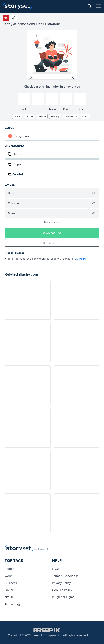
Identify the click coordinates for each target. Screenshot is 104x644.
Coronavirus (71, 116)
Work (8, 576)
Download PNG (52, 243)
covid (85, 116)
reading (55, 116)
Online (9, 590)
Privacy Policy (61, 583)
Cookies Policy (62, 590)
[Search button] (90, 6)
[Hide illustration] (94, 193)
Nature (9, 597)
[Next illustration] (73, 79)
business (11, 583)
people (42, 116)
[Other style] (24, 99)
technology (13, 604)
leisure (29, 116)
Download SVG (52, 233)
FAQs (56, 569)
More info (82, 259)
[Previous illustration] (31, 79)
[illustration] (28, 300)
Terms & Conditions (65, 576)
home (17, 116)
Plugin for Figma (63, 597)
